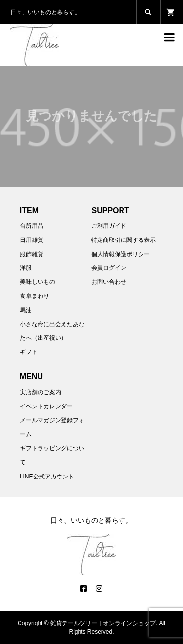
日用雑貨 (32, 240)
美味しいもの (38, 282)
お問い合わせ (109, 282)
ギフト (29, 352)
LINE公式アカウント (47, 477)
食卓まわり (35, 296)
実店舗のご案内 (41, 392)
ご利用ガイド (109, 226)
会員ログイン (109, 268)
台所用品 (32, 226)
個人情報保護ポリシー (121, 254)
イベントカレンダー (46, 406)
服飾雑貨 (32, 254)
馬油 (26, 310)
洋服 (26, 268)
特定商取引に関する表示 (123, 240)
